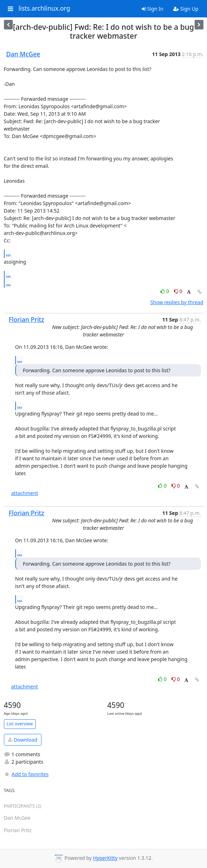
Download (23, 740)
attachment (25, 493)
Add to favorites (26, 774)
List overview (20, 724)
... (9, 253)
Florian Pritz (27, 319)
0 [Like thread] (165, 291)
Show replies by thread (177, 302)
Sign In (153, 9)
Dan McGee (23, 54)
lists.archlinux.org (44, 9)
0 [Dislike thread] (178, 291)
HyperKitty (105, 858)
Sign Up (186, 9)
